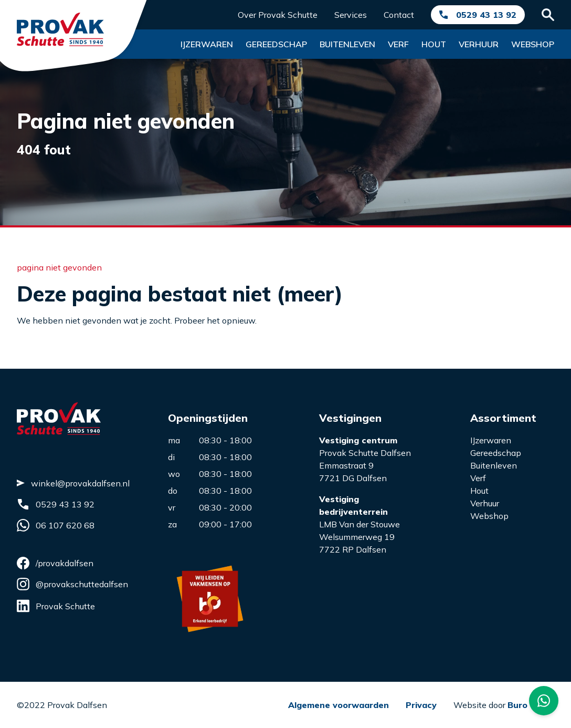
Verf (398, 44)
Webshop (533, 44)
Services (351, 15)
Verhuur (479, 44)
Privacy (421, 705)
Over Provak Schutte (278, 15)
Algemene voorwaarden (339, 705)
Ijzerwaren (207, 44)
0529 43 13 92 (486, 15)
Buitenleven (347, 44)
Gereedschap (276, 44)
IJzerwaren (491, 440)
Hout (434, 44)
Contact (399, 15)
